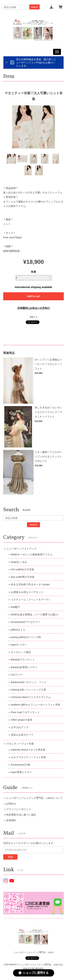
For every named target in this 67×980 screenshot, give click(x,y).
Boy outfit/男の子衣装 (23, 577)
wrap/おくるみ (19, 562)
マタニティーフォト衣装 (20, 744)
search (34, 7)
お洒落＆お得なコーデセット (27, 592)
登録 (10, 857)
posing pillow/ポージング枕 (26, 637)
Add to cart (34, 296)
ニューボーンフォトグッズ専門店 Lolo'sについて (34, 798)
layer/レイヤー (19, 645)
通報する (34, 317)
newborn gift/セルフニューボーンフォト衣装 (36, 705)
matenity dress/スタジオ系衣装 (28, 750)
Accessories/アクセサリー (25, 622)
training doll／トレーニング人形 (29, 690)
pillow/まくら (18, 630)
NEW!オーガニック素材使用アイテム (32, 554)
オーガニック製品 (21, 652)
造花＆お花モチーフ (22, 735)
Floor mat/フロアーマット (25, 712)
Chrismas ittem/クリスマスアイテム (31, 697)
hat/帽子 (15, 607)
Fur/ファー (17, 675)
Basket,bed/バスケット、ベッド (29, 682)
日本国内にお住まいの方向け (34, 308)
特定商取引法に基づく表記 (21, 815)
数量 (34, 272)
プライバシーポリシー (19, 809)
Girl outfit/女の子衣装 (23, 569)
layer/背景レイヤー (21, 772)
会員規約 (11, 820)
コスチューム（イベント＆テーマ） (31, 600)
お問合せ (11, 804)
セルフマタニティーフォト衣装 (28, 757)
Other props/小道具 (22, 720)
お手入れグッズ (20, 727)
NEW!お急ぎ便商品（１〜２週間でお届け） (35, 615)
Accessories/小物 (20, 765)
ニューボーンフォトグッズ (21, 549)
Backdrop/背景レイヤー (24, 667)
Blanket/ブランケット (23, 660)
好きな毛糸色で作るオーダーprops (30, 584)
